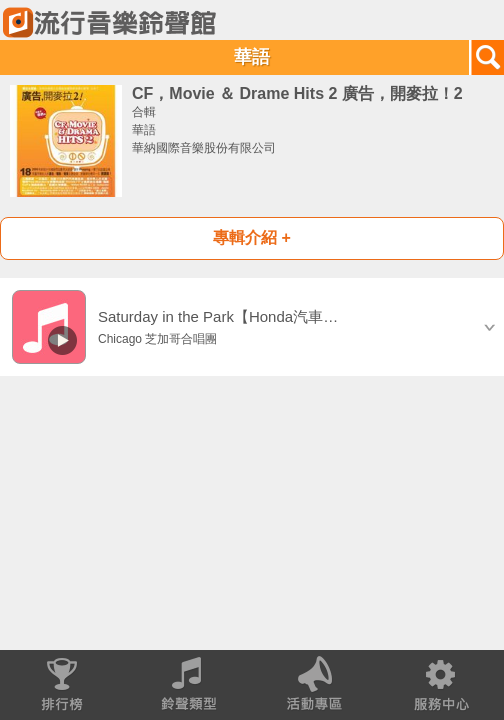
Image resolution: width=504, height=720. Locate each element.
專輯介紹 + (252, 237)
